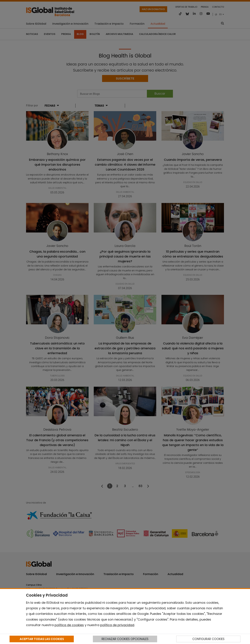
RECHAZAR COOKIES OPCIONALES (125, 639)
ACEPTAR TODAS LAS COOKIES (42, 639)
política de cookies (69, 625)
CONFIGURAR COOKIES (208, 639)
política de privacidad (117, 625)
